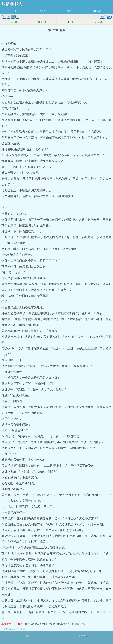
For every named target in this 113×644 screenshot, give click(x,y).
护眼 (102, 17)
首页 (14, 11)
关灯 (109, 17)
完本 (69, 11)
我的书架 (97, 11)
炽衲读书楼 (12, 4)
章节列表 (42, 22)
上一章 (14, 22)
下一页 (71, 22)
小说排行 (42, 11)
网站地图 (56, 642)
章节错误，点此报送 (12, 624)
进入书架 (99, 22)
